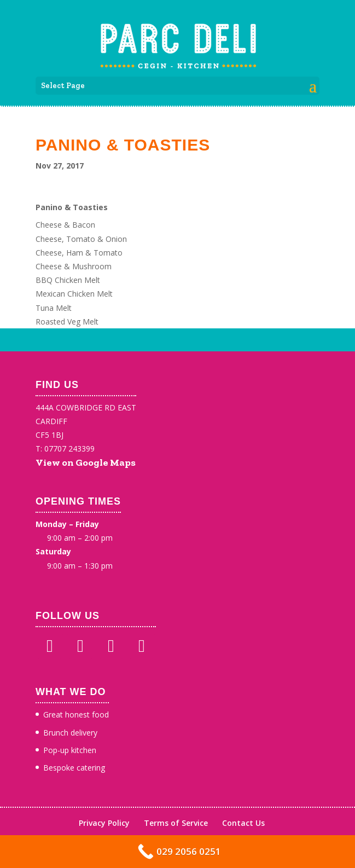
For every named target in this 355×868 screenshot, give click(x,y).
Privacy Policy (104, 823)
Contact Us (243, 823)
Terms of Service (176, 823)
